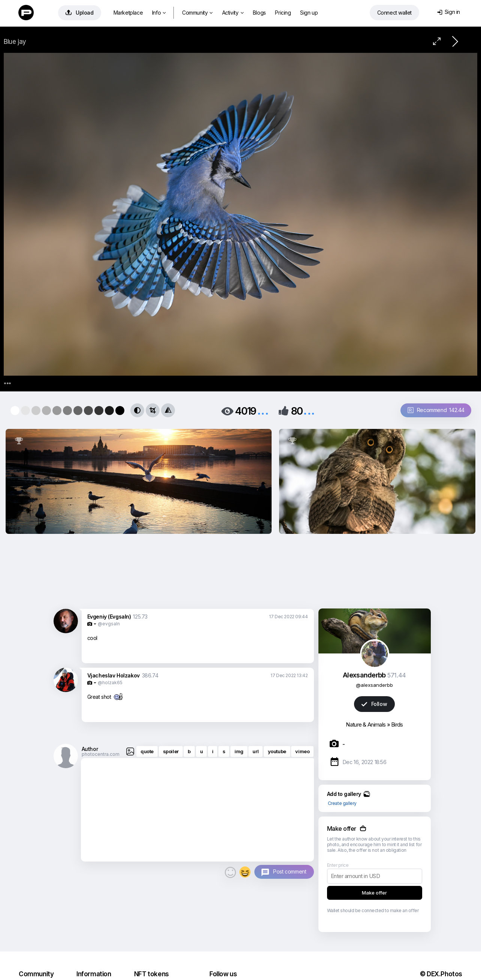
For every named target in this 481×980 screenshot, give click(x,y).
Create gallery (342, 803)
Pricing (283, 13)
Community (197, 13)
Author (90, 749)
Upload (80, 13)
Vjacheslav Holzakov (114, 675)
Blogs (259, 13)
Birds (397, 725)
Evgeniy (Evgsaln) (109, 617)
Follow (374, 704)
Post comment (290, 871)
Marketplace (128, 13)
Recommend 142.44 (436, 410)
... (263, 410)
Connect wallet (394, 13)
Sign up (309, 13)
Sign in (449, 12)
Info (159, 13)
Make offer (374, 893)
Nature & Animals (366, 725)
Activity (233, 13)
